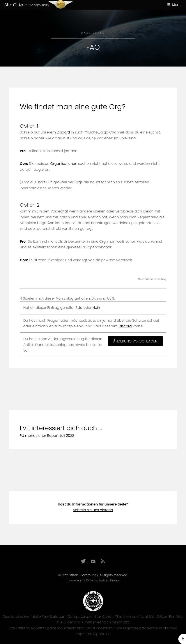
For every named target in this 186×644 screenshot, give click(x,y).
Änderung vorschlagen (135, 341)
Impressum (74, 580)
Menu (177, 5)
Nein (96, 308)
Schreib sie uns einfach (93, 510)
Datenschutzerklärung (103, 580)
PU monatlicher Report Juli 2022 (47, 436)
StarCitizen (27, 5)
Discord (64, 132)
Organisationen (64, 164)
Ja (81, 308)
